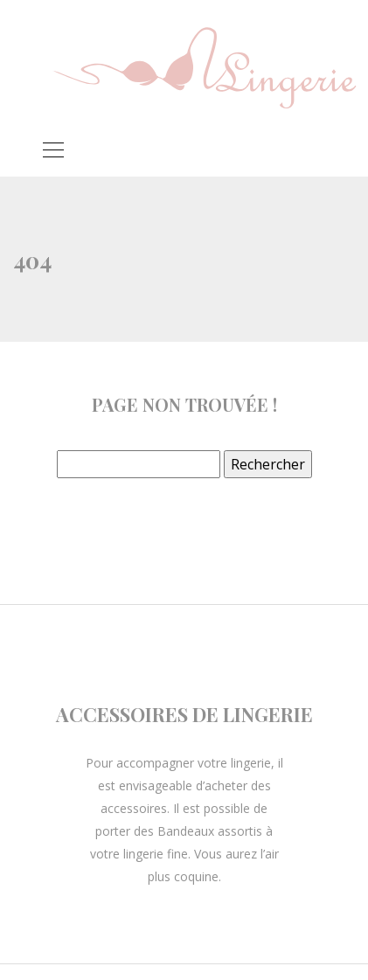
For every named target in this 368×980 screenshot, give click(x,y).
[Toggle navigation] (52, 152)
